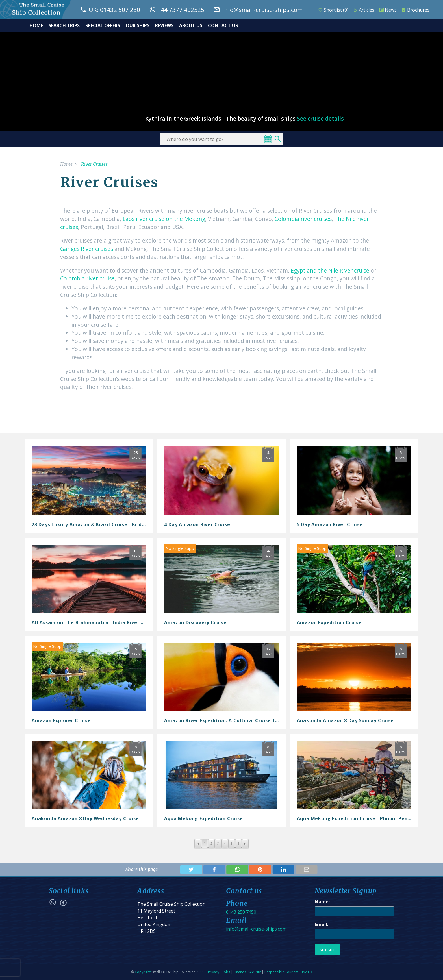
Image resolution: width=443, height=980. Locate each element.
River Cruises (94, 164)
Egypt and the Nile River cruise (330, 270)
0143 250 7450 (241, 912)
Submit (327, 950)
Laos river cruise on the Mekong (164, 219)
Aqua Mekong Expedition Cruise (203, 818)
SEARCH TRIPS (64, 25)
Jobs (226, 972)
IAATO (307, 972)
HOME (36, 25)
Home (66, 164)
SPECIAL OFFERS (103, 25)
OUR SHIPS (138, 25)
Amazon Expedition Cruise (329, 622)
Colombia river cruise (87, 278)
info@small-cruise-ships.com (256, 929)
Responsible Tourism (281, 972)
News (388, 10)
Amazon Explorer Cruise (61, 720)
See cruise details (320, 119)
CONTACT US (223, 25)
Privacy (214, 972)
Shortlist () (333, 10)
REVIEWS (164, 25)
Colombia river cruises (303, 219)
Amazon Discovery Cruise (195, 622)
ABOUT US (191, 25)
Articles (364, 10)
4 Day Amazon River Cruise (197, 524)
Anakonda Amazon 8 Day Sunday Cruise (345, 720)
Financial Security (247, 972)
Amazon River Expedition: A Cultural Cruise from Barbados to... (242, 720)
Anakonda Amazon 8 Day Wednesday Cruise (85, 818)
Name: (322, 902)
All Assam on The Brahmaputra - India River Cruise (94, 622)
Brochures (415, 10)
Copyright (143, 972)
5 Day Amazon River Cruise (330, 524)
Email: (322, 924)
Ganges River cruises (87, 249)
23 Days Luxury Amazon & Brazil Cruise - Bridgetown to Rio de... (110, 524)
